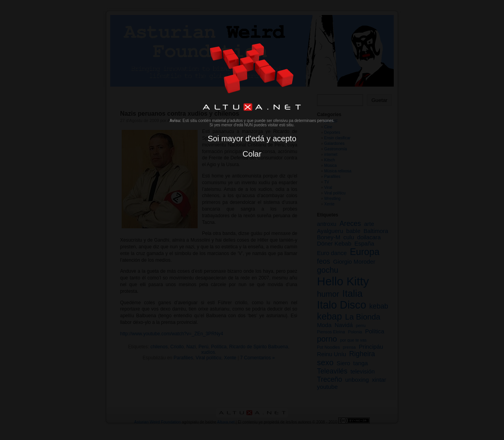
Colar (252, 154)
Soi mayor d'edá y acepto (252, 139)
